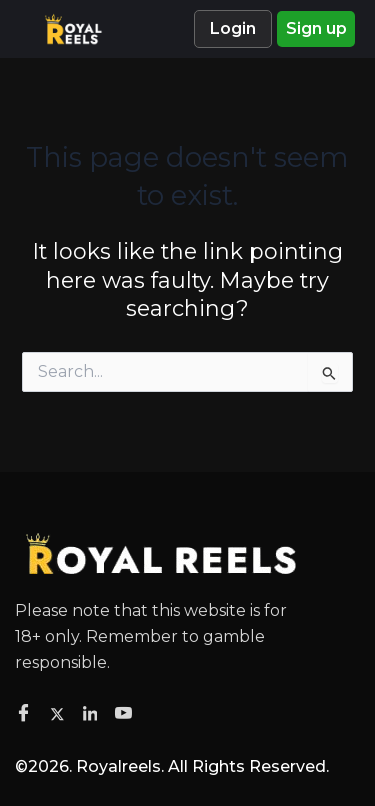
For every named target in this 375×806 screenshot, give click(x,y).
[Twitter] (60, 713)
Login (233, 28)
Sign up (316, 28)
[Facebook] (26, 714)
